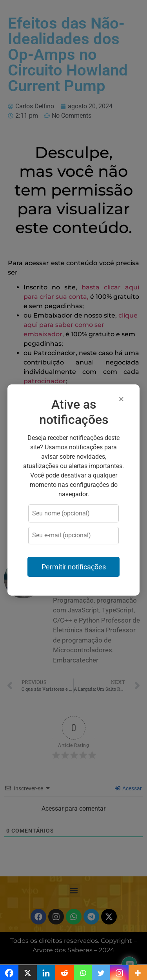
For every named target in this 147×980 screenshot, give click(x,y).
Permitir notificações (74, 567)
